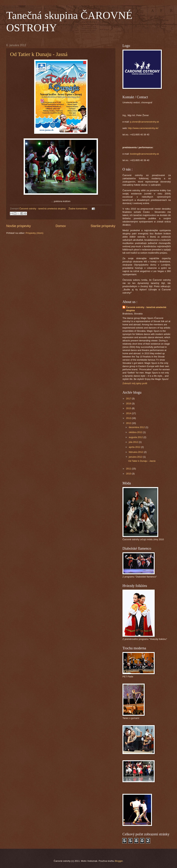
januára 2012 (136, 457)
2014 (129, 413)
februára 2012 (136, 452)
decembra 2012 (137, 427)
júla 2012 (134, 442)
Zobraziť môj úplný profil (135, 383)
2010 (129, 474)
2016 (129, 404)
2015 (129, 408)
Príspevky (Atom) (35, 233)
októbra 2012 (136, 432)
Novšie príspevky (19, 226)
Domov (61, 226)
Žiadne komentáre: (78, 209)
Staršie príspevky (103, 226)
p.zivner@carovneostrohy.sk (144, 122)
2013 (129, 418)
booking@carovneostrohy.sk (144, 154)
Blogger (119, 861)
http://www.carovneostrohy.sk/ (143, 128)
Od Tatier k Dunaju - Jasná (39, 54)
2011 (129, 469)
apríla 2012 (135, 447)
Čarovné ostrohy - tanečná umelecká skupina (146, 309)
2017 (129, 399)
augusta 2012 (136, 437)
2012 (129, 423)
